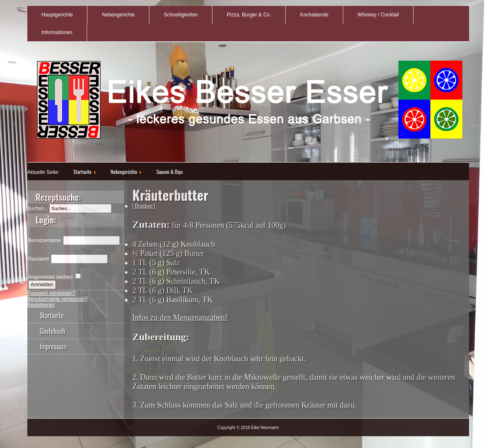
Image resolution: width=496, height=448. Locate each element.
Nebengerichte (118, 15)
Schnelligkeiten (181, 15)
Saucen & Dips (170, 172)
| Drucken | (144, 206)
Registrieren (41, 305)
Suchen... (38, 208)
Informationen (57, 32)
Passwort (38, 259)
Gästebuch (53, 331)
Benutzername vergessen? (57, 299)
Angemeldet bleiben (50, 277)
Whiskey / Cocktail (378, 15)
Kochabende (314, 15)
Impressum (53, 347)
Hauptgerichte (57, 15)
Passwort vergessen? (52, 293)
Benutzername (45, 240)
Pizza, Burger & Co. (249, 15)
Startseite (83, 172)
